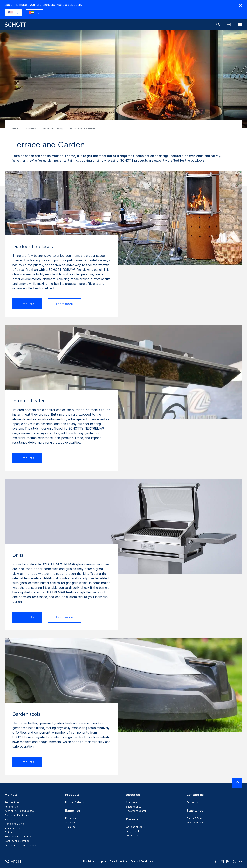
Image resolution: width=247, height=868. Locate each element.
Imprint (103, 861)
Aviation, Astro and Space (19, 811)
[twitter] (234, 861)
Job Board (132, 835)
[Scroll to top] (237, 783)
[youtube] (241, 861)
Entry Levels (133, 831)
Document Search (136, 811)
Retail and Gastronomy (18, 837)
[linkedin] (228, 861)
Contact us (192, 802)
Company (131, 802)
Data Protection (119, 861)
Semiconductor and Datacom (21, 845)
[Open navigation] (240, 25)
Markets (32, 128)
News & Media (195, 823)
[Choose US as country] (13, 13)
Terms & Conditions (142, 861)
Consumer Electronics (17, 815)
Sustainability (134, 807)
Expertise (71, 818)
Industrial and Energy (17, 828)
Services (70, 823)
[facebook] (216, 861)
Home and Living (53, 128)
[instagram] (222, 861)
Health (8, 819)
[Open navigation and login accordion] (229, 25)
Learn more (64, 304)
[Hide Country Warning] (241, 5)
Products (27, 304)
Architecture (12, 802)
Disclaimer (89, 861)
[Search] (218, 25)
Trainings (70, 827)
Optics (8, 832)
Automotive (11, 807)
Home (16, 128)
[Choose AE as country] (34, 13)
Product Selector (75, 802)
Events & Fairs (194, 818)
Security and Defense (17, 841)
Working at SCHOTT (137, 827)
